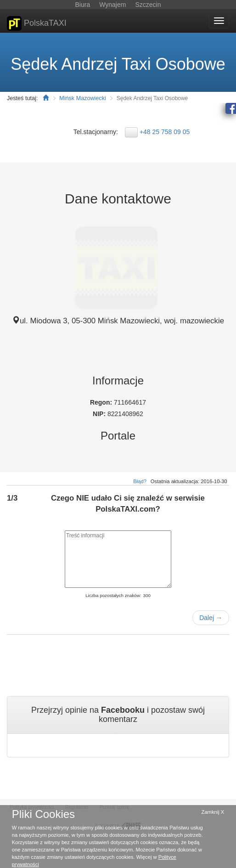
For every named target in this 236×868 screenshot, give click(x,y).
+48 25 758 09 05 (165, 132)
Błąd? (140, 481)
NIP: (100, 414)
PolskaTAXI (37, 23)
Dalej (211, 618)
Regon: (102, 402)
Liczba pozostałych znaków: (113, 595)
